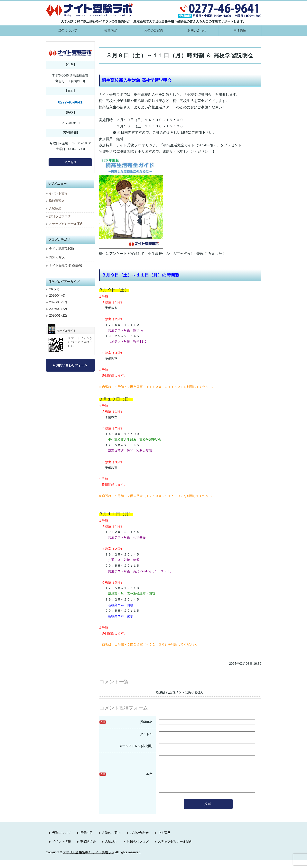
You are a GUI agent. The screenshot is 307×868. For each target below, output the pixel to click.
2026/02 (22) (58, 309)
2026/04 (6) (57, 296)
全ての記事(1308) (61, 249)
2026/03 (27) (58, 302)
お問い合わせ (197, 30)
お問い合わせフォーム (72, 365)
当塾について (68, 30)
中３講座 (240, 30)
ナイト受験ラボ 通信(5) (66, 265)
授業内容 (111, 30)
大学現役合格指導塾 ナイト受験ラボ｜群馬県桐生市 (90, 10)
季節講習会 (57, 201)
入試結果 (55, 208)
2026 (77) (53, 289)
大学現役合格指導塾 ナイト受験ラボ (89, 860)
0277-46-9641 (70, 102)
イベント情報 (58, 193)
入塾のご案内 (154, 30)
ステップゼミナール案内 (66, 224)
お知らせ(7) (57, 257)
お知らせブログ (60, 216)
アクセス (70, 162)
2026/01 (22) (58, 316)
